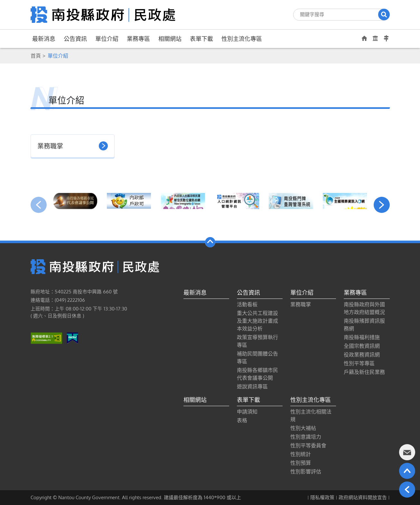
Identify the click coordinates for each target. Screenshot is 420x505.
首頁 (36, 56)
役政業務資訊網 (362, 355)
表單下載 (201, 39)
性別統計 (301, 454)
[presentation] (39, 205)
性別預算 (301, 463)
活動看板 (247, 304)
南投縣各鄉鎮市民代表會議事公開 (257, 374)
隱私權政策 (322, 497)
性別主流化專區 (242, 39)
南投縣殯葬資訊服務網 (364, 325)
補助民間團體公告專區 (257, 357)
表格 (242, 420)
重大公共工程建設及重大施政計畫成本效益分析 (257, 321)
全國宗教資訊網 (362, 346)
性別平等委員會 (308, 445)
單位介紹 (107, 39)
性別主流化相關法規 (311, 415)
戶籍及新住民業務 (364, 372)
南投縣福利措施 (362, 337)
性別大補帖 (303, 428)
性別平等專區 (359, 363)
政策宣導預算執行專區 (257, 341)
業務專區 (138, 39)
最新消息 (44, 39)
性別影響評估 (306, 472)
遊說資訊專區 (252, 386)
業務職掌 (301, 304)
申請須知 (247, 412)
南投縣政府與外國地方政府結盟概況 (364, 308)
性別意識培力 (306, 437)
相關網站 (170, 39)
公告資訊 (75, 39)
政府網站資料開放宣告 (363, 497)
